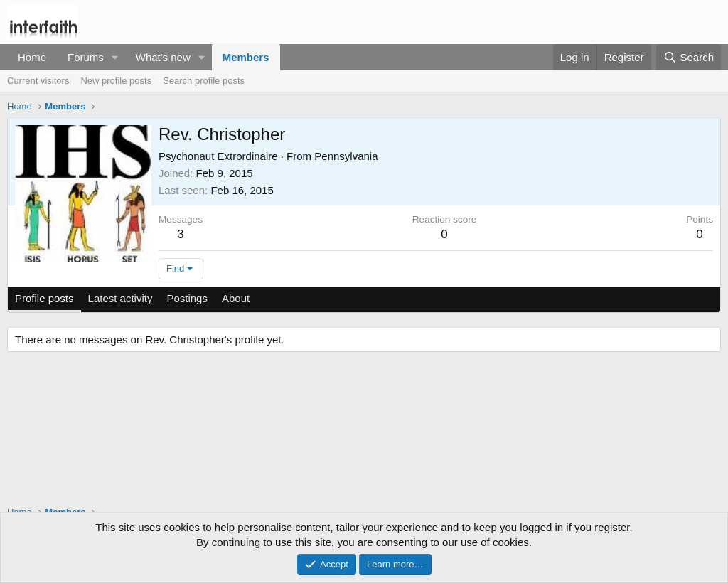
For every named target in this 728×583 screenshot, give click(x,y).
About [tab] (236, 298)
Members (246, 57)
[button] (115, 57)
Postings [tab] (187, 298)
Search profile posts (204, 81)
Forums (86, 57)
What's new (163, 57)
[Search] (689, 57)
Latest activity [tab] (121, 298)
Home (32, 57)
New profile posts (116, 81)
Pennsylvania (346, 156)
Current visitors (38, 81)
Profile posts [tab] (44, 298)
